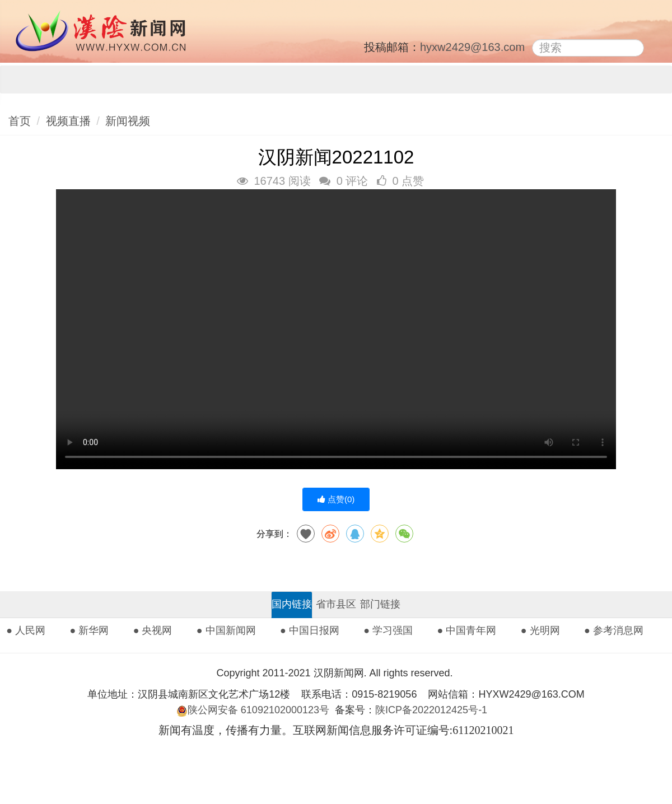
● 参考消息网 (614, 630)
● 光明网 (540, 630)
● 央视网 (153, 630)
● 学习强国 (388, 630)
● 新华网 (89, 630)
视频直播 (68, 121)
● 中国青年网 (467, 630)
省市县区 (336, 604)
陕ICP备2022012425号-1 (435, 710)
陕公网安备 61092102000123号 (253, 710)
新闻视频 (128, 121)
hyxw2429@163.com (472, 47)
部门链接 (380, 604)
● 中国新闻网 (226, 630)
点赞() (336, 499)
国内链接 (292, 604)
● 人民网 (26, 630)
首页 (20, 121)
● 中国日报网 (310, 630)
